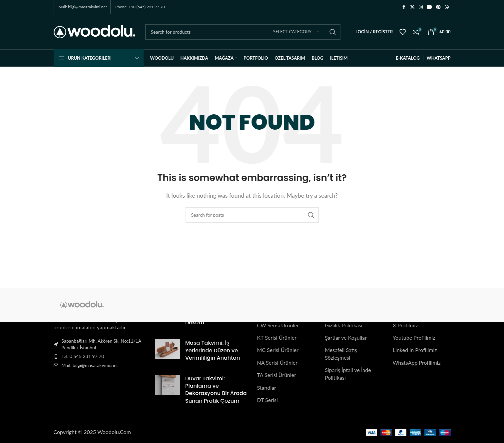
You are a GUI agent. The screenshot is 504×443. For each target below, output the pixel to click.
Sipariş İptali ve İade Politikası (348, 373)
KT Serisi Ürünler (277, 337)
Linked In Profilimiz (415, 350)
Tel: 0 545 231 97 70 (83, 356)
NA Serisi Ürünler (277, 362)
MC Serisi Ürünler (278, 350)
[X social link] (412, 7)
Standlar (267, 387)
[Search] (243, 32)
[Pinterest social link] (438, 7)
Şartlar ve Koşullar (346, 337)
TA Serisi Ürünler (277, 375)
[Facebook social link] (404, 7)
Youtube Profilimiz (414, 337)
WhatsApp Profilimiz (417, 362)
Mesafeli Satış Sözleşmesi (341, 353)
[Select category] (296, 32)
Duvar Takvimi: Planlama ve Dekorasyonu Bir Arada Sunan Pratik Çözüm (216, 389)
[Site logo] (94, 31)
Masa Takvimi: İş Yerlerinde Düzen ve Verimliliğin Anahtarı (213, 350)
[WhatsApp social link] (447, 7)
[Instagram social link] (421, 7)
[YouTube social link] (429, 7)
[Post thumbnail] (168, 352)
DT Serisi (267, 400)
